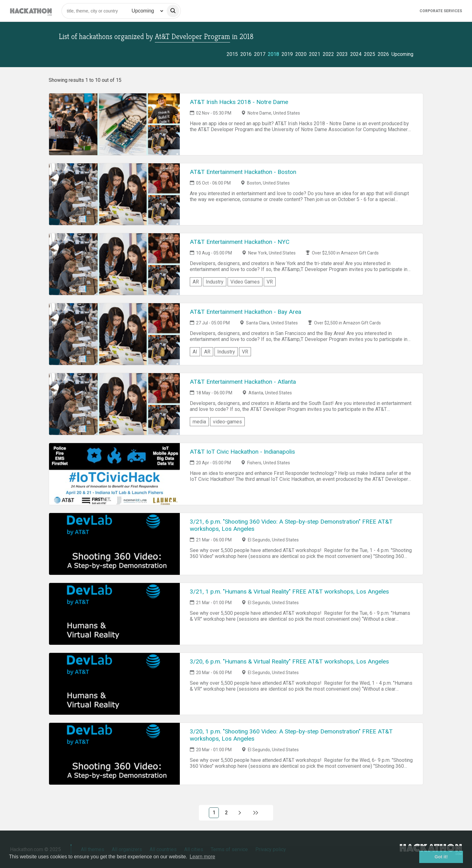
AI (195, 352)
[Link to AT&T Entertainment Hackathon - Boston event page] (114, 194)
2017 (260, 54)
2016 (246, 54)
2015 (232, 54)
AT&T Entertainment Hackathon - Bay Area (246, 312)
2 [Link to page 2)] (226, 813)
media (199, 422)
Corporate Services (441, 11)
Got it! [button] (441, 857)
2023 (342, 54)
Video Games (245, 282)
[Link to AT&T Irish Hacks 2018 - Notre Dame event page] (114, 124)
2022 (328, 54)
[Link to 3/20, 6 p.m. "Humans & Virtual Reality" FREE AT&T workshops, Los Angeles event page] (114, 684)
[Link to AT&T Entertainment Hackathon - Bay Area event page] (114, 334)
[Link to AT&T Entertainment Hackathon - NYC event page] (114, 264)
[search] (173, 11)
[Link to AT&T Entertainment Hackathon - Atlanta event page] (114, 404)
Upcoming (402, 54)
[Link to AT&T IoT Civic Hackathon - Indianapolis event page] (114, 474)
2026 (383, 54)
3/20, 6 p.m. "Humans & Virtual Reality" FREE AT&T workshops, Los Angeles (289, 661)
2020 (301, 54)
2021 (315, 54)
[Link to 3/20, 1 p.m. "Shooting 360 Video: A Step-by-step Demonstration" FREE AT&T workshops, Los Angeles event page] (114, 754)
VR (270, 282)
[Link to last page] (256, 813)
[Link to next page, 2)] (240, 813)
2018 (273, 54)
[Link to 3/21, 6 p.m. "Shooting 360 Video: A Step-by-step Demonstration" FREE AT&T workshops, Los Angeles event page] (114, 544)
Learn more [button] (202, 857)
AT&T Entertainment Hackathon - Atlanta (243, 382)
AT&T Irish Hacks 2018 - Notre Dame (239, 102)
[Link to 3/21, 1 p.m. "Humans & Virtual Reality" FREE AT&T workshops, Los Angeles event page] (114, 614)
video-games (227, 422)
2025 (370, 54)
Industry (215, 282)
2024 (356, 54)
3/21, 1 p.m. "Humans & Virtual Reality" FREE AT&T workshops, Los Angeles (289, 592)
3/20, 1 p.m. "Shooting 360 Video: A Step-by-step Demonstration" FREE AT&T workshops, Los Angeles (291, 735)
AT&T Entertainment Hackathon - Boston (243, 172)
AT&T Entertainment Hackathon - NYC (240, 242)
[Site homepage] (31, 11)
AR (196, 282)
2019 (287, 54)
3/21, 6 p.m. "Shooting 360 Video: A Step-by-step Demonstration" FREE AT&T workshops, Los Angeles (291, 525)
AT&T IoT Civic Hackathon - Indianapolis (242, 452)
